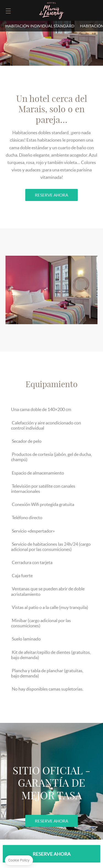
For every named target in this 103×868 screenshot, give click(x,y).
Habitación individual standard (40, 26)
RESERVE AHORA (51, 195)
